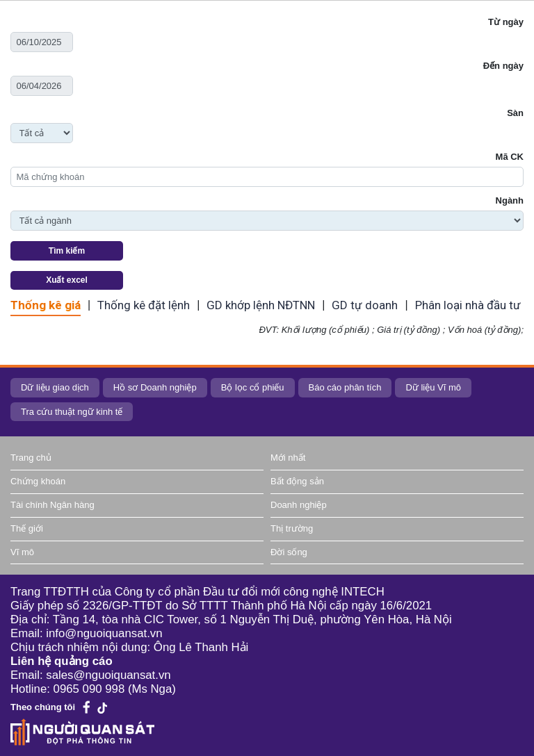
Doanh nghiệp (299, 505)
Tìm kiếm (67, 251)
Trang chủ (31, 458)
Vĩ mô (22, 552)
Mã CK (510, 157)
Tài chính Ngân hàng (52, 505)
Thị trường (292, 528)
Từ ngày (506, 22)
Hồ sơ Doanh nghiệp (155, 387)
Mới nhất (288, 458)
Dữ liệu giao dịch (55, 387)
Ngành (510, 200)
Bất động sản (297, 481)
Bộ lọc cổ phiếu (253, 387)
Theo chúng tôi (43, 707)
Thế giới (27, 528)
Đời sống (289, 552)
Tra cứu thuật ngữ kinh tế (72, 412)
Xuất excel (67, 280)
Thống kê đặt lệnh (144, 305)
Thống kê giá (46, 305)
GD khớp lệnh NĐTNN (261, 305)
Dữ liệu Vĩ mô (433, 387)
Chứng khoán (38, 481)
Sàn (515, 113)
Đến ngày (503, 66)
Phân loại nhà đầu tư (468, 305)
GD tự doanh (365, 305)
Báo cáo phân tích (345, 387)
